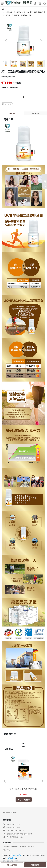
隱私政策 (6, 850)
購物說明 (15, 846)
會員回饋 (23, 846)
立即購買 (35, 865)
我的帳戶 (6, 846)
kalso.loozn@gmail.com (15, 830)
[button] (41, 41)
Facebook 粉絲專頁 (10, 812)
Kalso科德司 (18, 855)
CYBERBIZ (12, 858)
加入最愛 (7, 104)
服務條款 (31, 846)
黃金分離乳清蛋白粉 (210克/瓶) (23, 789)
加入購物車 (12, 865)
